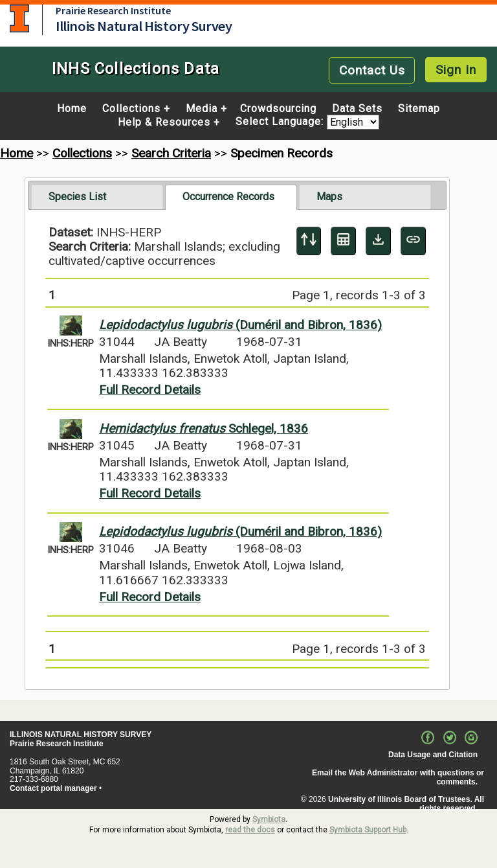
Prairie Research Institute (113, 10)
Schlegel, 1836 (204, 428)
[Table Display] (343, 241)
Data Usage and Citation (433, 755)
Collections (131, 109)
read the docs (250, 830)
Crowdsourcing (278, 109)
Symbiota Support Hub (368, 830)
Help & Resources (164, 122)
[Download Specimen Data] (378, 241)
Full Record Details (150, 390)
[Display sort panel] (309, 241)
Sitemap (419, 109)
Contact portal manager (53, 788)
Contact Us (372, 70)
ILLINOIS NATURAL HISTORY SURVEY (81, 735)
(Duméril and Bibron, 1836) (240, 325)
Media (202, 109)
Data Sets (357, 109)
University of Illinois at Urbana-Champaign (19, 18)
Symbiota (269, 819)
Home (72, 109)
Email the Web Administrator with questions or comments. (398, 777)
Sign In (456, 70)
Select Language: (281, 122)
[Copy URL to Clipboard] (413, 241)
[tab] (97, 197)
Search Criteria (171, 153)
